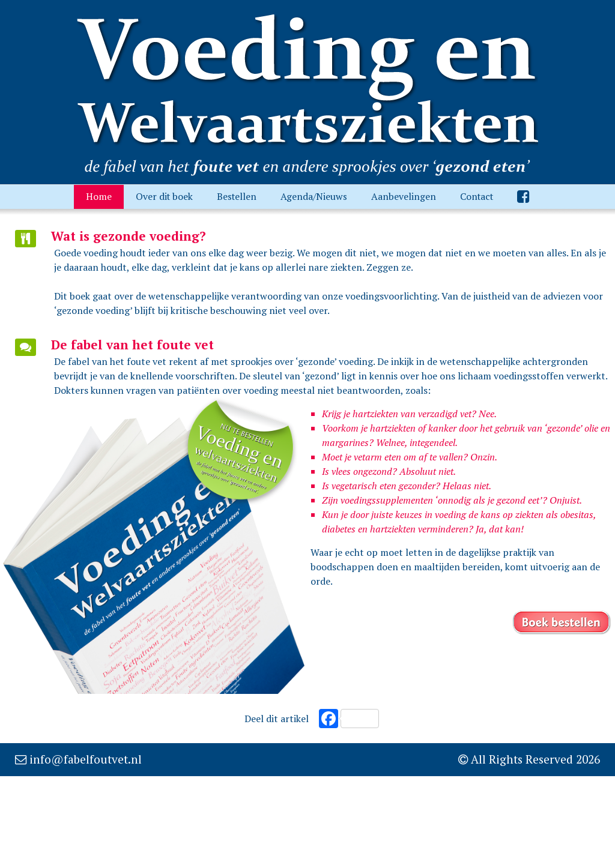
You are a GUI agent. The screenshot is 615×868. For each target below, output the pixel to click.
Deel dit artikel (277, 719)
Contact (477, 197)
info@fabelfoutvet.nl (86, 759)
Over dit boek (164, 197)
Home (99, 197)
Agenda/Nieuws (314, 197)
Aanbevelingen (404, 197)
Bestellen (237, 197)
